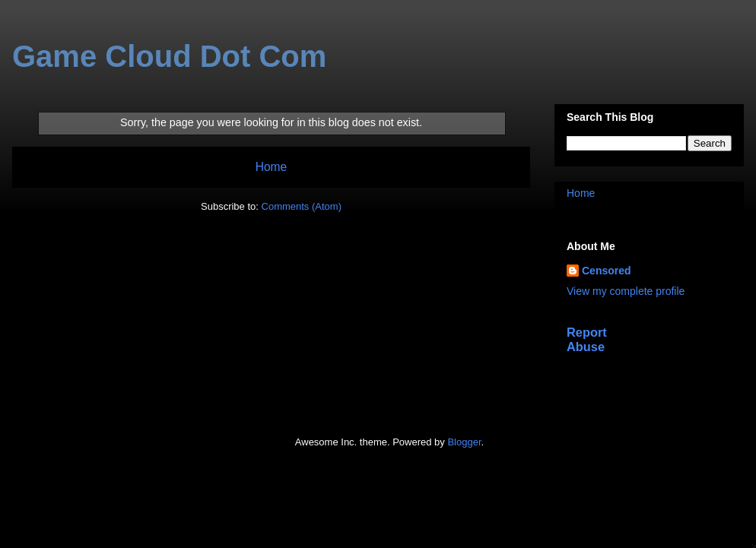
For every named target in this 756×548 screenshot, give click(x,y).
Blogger (464, 442)
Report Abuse (587, 339)
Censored (607, 271)
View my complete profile (626, 291)
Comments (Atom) (302, 206)
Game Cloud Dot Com (169, 56)
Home (272, 167)
